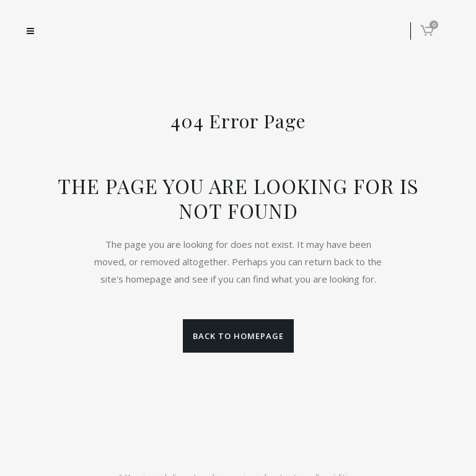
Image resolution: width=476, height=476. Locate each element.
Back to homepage (238, 336)
